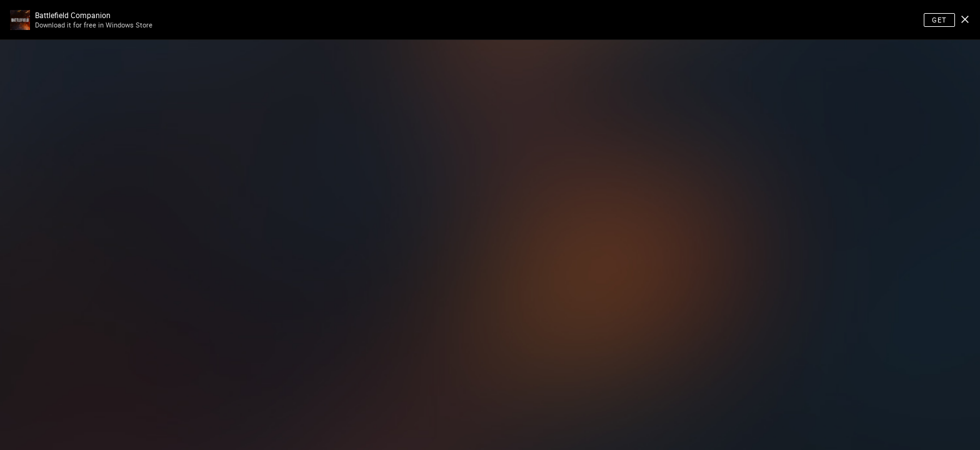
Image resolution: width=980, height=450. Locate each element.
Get (939, 20)
